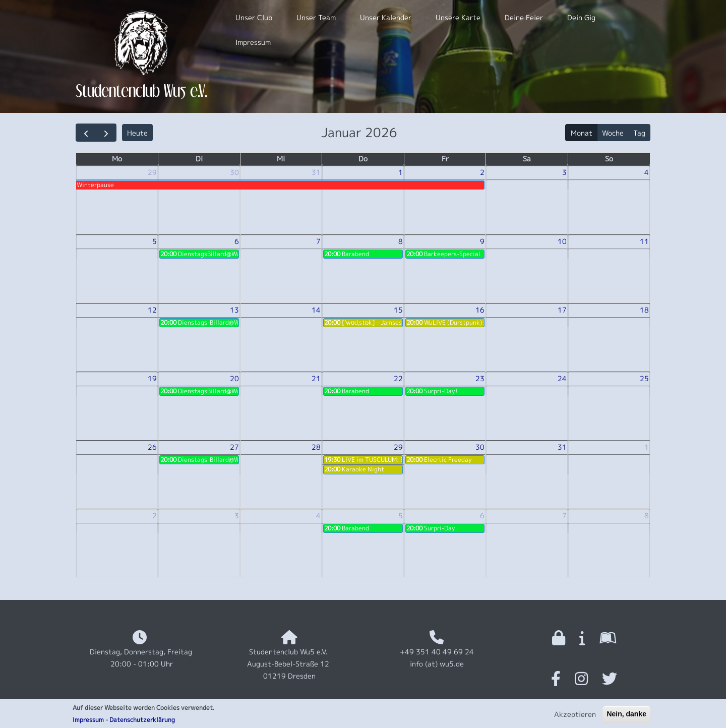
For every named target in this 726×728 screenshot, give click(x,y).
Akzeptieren (575, 717)
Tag (639, 133)
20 (234, 378)
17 (562, 310)
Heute (137, 133)
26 (152, 447)
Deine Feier (524, 17)
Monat (582, 133)
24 (562, 378)
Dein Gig (581, 17)
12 (152, 310)
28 (316, 447)
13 (234, 310)
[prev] (86, 133)
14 (316, 310)
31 (316, 172)
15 (398, 310)
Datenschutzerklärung (142, 722)
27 (234, 447)
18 (644, 310)
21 (316, 378)
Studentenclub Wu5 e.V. (141, 90)
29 (152, 172)
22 (398, 378)
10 (562, 241)
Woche (613, 133)
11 (644, 241)
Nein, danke (626, 717)
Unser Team (316, 17)
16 (480, 310)
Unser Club (254, 17)
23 (480, 378)
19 (152, 378)
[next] (106, 133)
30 (234, 172)
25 (644, 378)
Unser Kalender (386, 17)
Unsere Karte (458, 17)
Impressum (88, 722)
